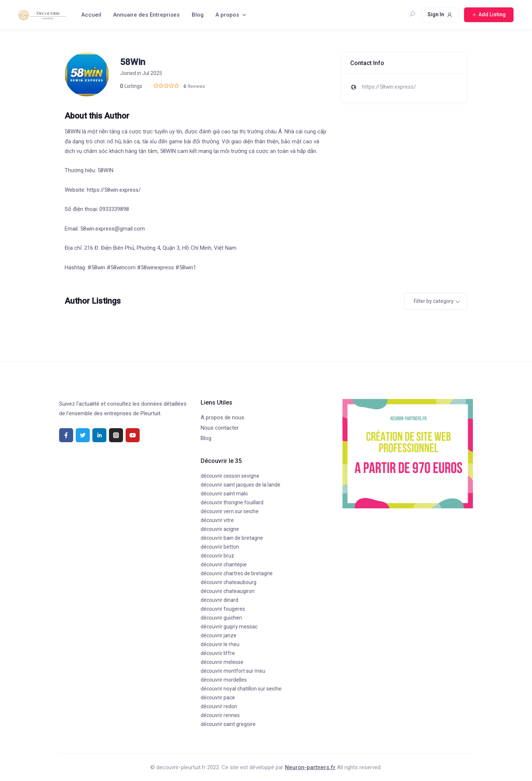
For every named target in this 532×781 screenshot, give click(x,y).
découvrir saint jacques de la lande (241, 485)
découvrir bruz (217, 556)
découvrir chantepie (224, 565)
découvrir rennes (220, 715)
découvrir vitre (217, 520)
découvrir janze (219, 635)
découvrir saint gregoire (228, 724)
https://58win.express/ (389, 87)
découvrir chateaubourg (229, 582)
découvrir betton (220, 547)
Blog (198, 15)
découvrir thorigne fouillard (232, 502)
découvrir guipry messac (229, 627)
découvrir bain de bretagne (232, 538)
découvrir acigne (220, 529)
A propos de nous (222, 417)
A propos (227, 15)
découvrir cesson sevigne (230, 476)
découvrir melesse (222, 662)
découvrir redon (219, 706)
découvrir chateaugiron (228, 591)
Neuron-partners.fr (310, 767)
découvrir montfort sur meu (233, 671)
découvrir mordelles (224, 680)
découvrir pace (218, 698)
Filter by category (434, 301)
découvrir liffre (218, 653)
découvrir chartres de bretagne (237, 573)
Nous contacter (220, 428)
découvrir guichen (221, 618)
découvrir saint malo (224, 494)
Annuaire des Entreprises (146, 15)
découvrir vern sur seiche (230, 511)
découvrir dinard (219, 600)
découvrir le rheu (220, 644)
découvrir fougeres (223, 609)
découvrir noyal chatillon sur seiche (241, 689)
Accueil (91, 15)
